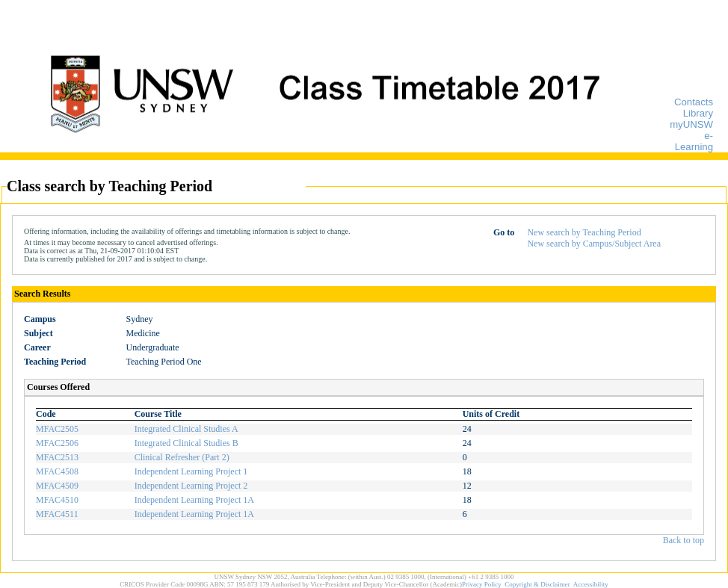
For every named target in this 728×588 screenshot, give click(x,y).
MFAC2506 (57, 443)
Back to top (684, 540)
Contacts (694, 102)
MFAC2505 (57, 429)
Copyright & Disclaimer (537, 584)
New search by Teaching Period (584, 232)
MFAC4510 (57, 500)
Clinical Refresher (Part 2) (182, 457)
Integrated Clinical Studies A (186, 429)
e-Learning (694, 141)
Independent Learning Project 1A (194, 500)
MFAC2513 (57, 457)
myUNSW (691, 124)
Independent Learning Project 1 (191, 471)
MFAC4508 (57, 471)
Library (698, 113)
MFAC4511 (57, 514)
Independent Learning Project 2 (191, 486)
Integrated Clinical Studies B (186, 443)
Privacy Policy (482, 584)
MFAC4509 (57, 486)
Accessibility (591, 584)
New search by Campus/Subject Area (594, 244)
